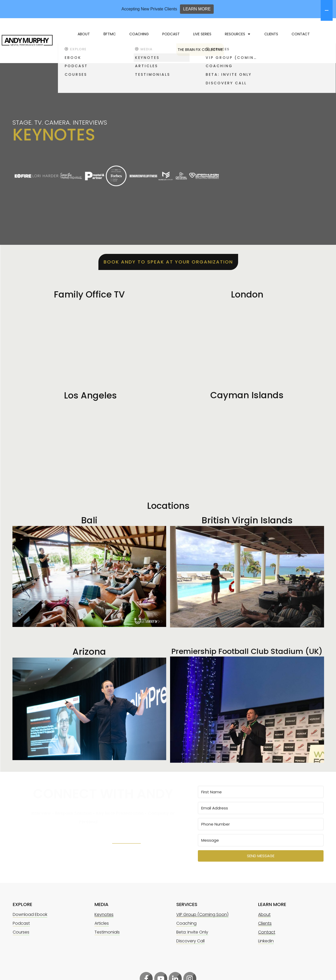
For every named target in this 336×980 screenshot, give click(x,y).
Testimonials (107, 929)
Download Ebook (30, 912)
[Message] (261, 837)
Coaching (186, 920)
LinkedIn (126, 836)
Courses (21, 929)
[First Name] (261, 789)
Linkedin (266, 938)
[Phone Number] (261, 821)
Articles (102, 920)
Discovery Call (190, 938)
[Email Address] (261, 805)
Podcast (21, 920)
